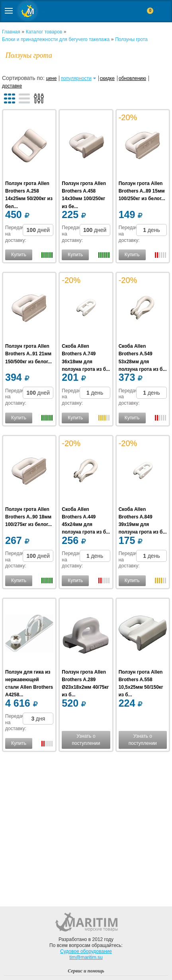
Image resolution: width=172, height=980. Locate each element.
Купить (19, 255)
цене (52, 78)
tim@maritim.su (86, 957)
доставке (12, 86)
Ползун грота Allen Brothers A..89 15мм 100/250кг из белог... (142, 191)
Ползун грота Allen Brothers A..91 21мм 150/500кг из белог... (28, 354)
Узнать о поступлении (86, 740)
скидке (107, 78)
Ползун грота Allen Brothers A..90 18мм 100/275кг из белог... (28, 517)
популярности (76, 78)
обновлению (132, 78)
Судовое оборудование (86, 951)
